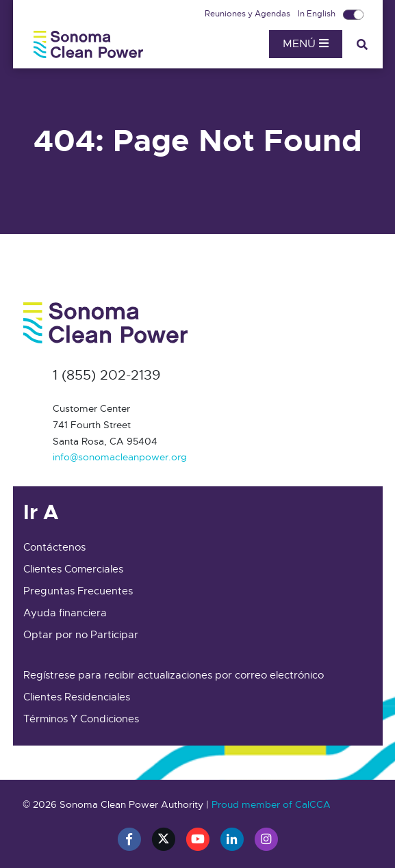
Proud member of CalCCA (271, 804)
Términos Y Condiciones (81, 719)
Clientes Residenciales (77, 697)
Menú (306, 44)
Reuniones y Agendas (249, 14)
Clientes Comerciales (73, 569)
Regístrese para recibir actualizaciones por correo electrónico (174, 675)
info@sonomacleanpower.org (120, 457)
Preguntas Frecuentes (78, 591)
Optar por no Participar (81, 635)
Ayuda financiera (65, 613)
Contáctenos (54, 547)
